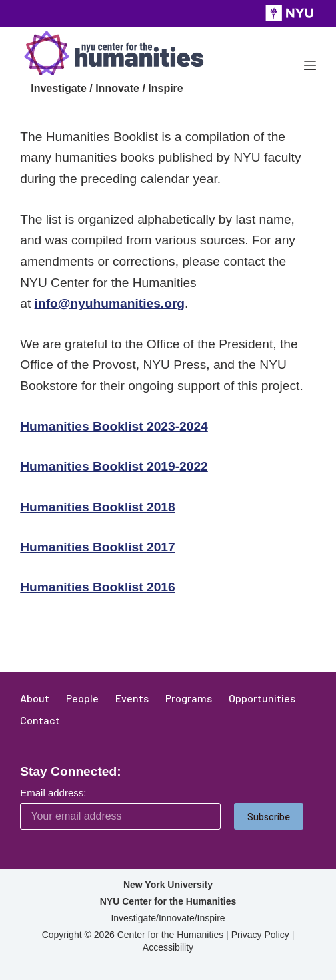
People (82, 698)
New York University (168, 885)
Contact (40, 720)
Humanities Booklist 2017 (97, 547)
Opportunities (262, 698)
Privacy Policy (260, 935)
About (35, 698)
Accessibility (168, 947)
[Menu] (310, 65)
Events (132, 698)
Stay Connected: (70, 771)
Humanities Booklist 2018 (97, 507)
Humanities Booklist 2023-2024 (114, 426)
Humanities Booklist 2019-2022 (114, 466)
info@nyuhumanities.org (110, 303)
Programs (189, 698)
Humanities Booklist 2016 (97, 587)
